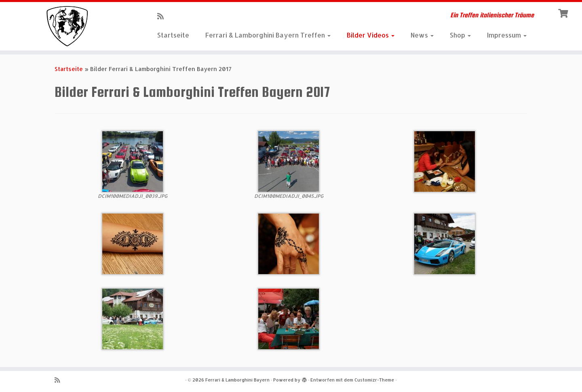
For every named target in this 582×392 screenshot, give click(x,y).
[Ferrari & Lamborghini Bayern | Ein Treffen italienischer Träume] (67, 26)
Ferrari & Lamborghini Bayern (237, 380)
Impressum (507, 35)
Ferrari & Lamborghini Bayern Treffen (268, 35)
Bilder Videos (371, 35)
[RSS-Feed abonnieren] (163, 16)
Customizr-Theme (374, 380)
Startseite (173, 35)
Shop (460, 35)
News (422, 35)
